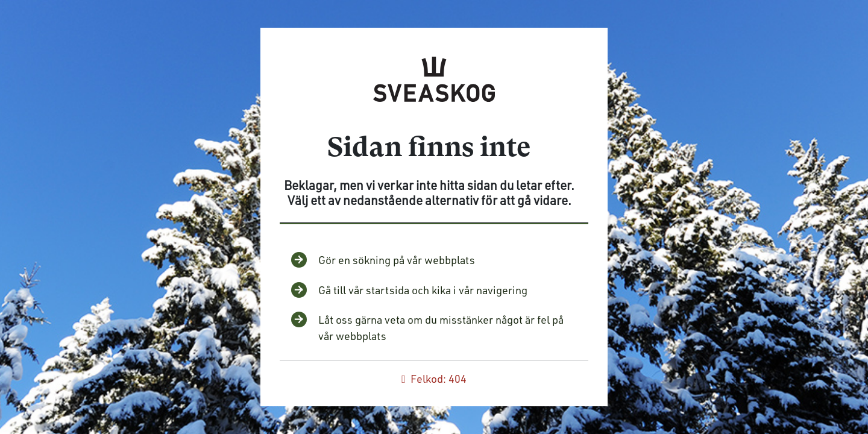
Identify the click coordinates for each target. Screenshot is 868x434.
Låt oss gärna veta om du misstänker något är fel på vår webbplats (441, 328)
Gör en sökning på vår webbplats (397, 260)
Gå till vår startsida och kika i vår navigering (423, 290)
